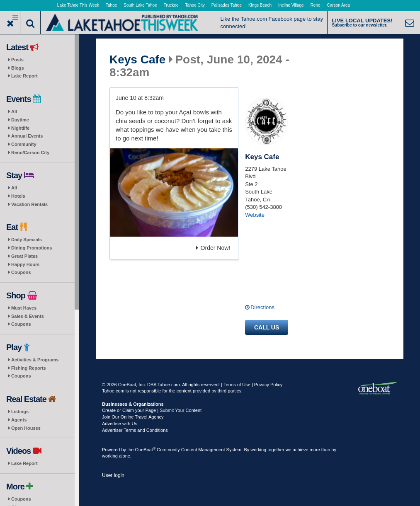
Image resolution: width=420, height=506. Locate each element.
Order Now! (213, 248)
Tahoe (111, 5)
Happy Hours (25, 264)
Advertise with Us (120, 424)
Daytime (20, 120)
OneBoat (146, 450)
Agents (19, 420)
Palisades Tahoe (227, 5)
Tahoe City (195, 5)
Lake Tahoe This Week (78, 5)
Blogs (18, 68)
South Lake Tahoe (140, 5)
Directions (262, 307)
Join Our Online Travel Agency (133, 417)
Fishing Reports (29, 368)
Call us (267, 327)
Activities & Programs (35, 360)
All (14, 111)
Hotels (18, 196)
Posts (17, 60)
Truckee (171, 5)
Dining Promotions (32, 248)
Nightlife (20, 128)
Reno (316, 5)
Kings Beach (260, 5)
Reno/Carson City (30, 153)
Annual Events (27, 136)
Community (24, 144)
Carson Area (339, 5)
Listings (20, 412)
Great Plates (24, 256)
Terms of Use (237, 385)
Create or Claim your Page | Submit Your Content (152, 410)
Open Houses (26, 428)
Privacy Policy (268, 385)
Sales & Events (28, 316)
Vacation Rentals (29, 204)
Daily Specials (27, 240)
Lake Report (24, 76)
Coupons (21, 272)
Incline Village (291, 5)
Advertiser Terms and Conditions (135, 430)
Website (255, 215)
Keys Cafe (137, 60)
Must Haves (24, 308)
